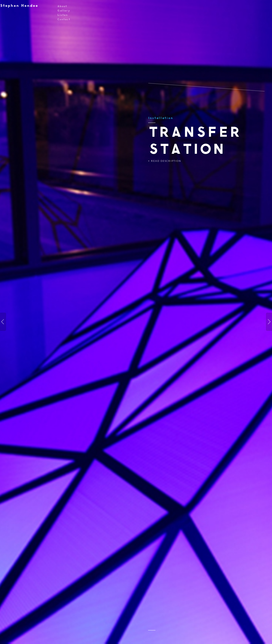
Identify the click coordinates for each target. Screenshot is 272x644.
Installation (161, 118)
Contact (64, 19)
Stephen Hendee (19, 5)
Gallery (64, 10)
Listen (62, 15)
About (62, 6)
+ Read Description (165, 161)
